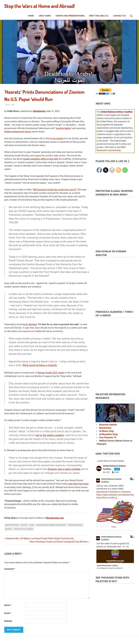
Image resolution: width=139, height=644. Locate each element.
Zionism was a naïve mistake (64, 469)
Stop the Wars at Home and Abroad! (41, 6)
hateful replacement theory (18, 132)
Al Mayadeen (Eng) (108, 434)
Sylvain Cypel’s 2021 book (51, 373)
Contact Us (119, 16)
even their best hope (78, 484)
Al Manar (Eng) (107, 431)
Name (8, 605)
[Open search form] (131, 16)
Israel (32, 525)
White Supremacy (75, 525)
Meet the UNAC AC (99, 16)
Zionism (9, 529)
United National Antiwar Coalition (111, 480)
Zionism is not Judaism (24, 529)
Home (31, 16)
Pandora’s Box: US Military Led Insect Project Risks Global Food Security (40, 538)
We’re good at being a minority (40, 365)
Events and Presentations (70, 16)
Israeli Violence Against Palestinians (51, 525)
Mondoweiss (105, 428)
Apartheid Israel (12, 525)
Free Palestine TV (108, 438)
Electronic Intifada (108, 425)
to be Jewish (57, 138)
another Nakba (63, 128)
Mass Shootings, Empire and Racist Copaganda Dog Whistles (59, 542)
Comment (10, 569)
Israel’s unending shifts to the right (41, 159)
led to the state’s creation (50, 435)
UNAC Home (45, 16)
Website (8, 621)
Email (8, 613)
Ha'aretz (24, 525)
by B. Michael (30, 324)
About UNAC (103, 104)
